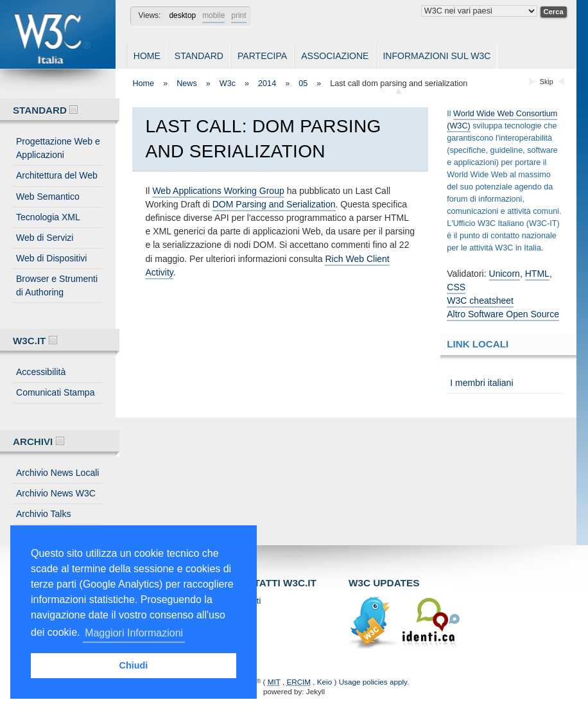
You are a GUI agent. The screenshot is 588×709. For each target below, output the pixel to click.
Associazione (335, 56)
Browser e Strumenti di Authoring (57, 285)
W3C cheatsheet (480, 301)
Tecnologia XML (48, 217)
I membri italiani (481, 383)
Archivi (39, 442)
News (187, 83)
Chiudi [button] (134, 665)
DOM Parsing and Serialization (274, 204)
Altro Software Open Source (503, 314)
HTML (537, 274)
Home (147, 56)
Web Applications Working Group (218, 191)
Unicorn (505, 274)
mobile (213, 15)
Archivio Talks (44, 514)
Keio (324, 682)
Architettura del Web (57, 175)
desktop (182, 15)
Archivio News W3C (56, 493)
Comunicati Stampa (55, 392)
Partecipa (262, 56)
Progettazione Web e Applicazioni (58, 148)
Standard (199, 56)
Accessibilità (41, 372)
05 (303, 83)
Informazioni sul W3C (437, 56)
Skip (547, 82)
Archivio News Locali (57, 473)
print (238, 15)
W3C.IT (35, 341)
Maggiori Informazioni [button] (134, 633)
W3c (228, 83)
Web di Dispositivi (51, 258)
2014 (267, 83)
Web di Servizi (45, 238)
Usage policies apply (373, 682)
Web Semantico (48, 197)
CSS (456, 287)
